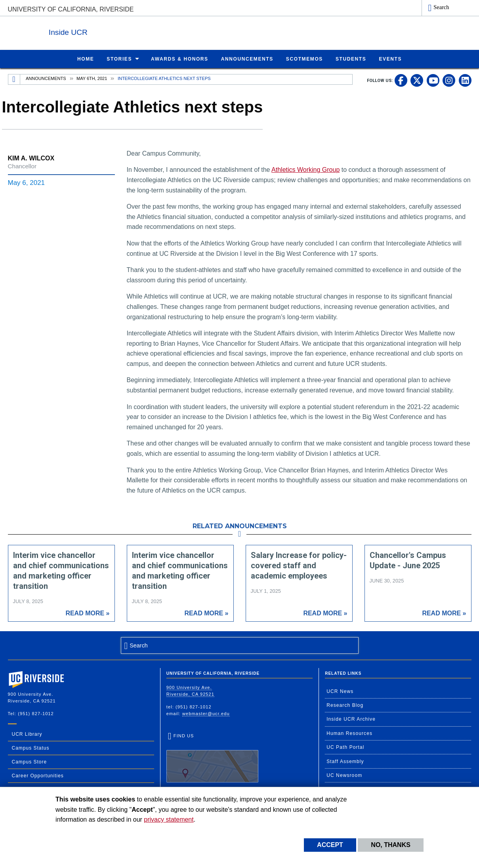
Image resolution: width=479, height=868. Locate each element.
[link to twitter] (417, 80)
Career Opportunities (38, 775)
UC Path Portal (345, 747)
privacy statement (169, 819)
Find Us (212, 758)
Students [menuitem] (351, 59)
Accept (330, 845)
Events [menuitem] (390, 59)
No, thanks (391, 845)
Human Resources (349, 733)
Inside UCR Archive (351, 719)
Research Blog (345, 705)
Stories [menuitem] (119, 59)
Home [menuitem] (86, 59)
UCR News (340, 691)
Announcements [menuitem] (247, 59)
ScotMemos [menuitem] (304, 59)
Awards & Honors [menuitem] (180, 59)
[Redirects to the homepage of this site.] (14, 79)
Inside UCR (105, 31)
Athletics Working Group (305, 169)
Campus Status (31, 748)
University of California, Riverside (71, 9)
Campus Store (30, 761)
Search (441, 7)
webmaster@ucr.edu (206, 713)
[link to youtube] (433, 80)
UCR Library (27, 734)
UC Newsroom (344, 775)
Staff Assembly (345, 761)
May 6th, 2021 (92, 78)
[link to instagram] (449, 80)
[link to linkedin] (465, 80)
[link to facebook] (401, 80)
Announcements (46, 78)
